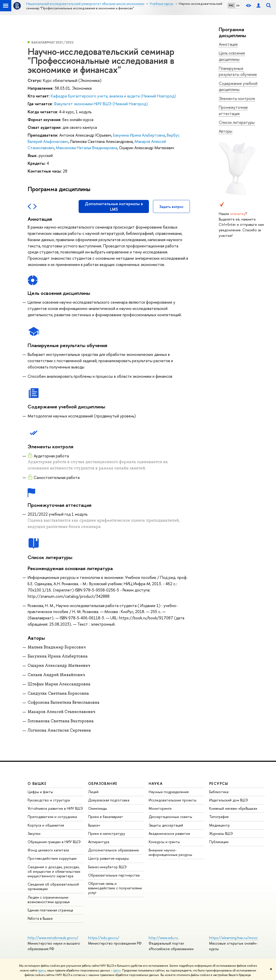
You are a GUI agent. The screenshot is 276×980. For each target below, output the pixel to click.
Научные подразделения (169, 792)
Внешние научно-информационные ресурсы (170, 852)
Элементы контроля (237, 98)
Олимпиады (98, 808)
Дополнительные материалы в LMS (114, 206)
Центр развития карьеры (108, 858)
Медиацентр (219, 825)
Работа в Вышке (40, 918)
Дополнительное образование (114, 850)
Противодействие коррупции (52, 858)
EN (238, 6)
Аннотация (228, 44)
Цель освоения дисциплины (232, 56)
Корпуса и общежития (46, 825)
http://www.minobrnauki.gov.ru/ (53, 938)
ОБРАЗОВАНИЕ (103, 783)
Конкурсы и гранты (164, 842)
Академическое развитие (169, 833)
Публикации (219, 842)
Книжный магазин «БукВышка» (233, 808)
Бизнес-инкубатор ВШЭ (107, 867)
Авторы (226, 131)
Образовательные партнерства (114, 875)
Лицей (93, 792)
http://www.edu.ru (163, 938)
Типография (219, 817)
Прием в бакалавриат (106, 817)
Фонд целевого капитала (48, 850)
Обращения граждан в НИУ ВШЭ (54, 842)
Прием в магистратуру (107, 833)
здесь (42, 970)
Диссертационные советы (170, 817)
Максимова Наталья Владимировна (87, 148)
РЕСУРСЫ (219, 783)
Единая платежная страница (50, 910)
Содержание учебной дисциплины (238, 87)
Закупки (34, 833)
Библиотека (219, 792)
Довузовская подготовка (109, 800)
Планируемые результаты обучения (238, 71)
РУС (231, 6)
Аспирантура (99, 842)
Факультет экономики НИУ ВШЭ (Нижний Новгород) (101, 104)
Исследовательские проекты (173, 800)
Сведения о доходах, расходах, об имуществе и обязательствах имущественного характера (54, 871)
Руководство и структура (49, 800)
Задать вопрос (171, 207)
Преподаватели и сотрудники (52, 817)
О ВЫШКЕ (37, 783)
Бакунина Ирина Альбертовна (139, 135)
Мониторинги (160, 808)
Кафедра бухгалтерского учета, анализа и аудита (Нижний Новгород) (113, 96)
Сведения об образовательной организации (53, 886)
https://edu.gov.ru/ (104, 938)
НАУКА (156, 783)
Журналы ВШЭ (221, 833)
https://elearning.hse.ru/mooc (233, 938)
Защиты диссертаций (166, 825)
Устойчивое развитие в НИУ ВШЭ (55, 808)
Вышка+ (94, 825)
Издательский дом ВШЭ (229, 800)
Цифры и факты (40, 792)
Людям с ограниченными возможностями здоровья (49, 900)
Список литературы (237, 122)
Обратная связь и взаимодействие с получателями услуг (115, 888)
